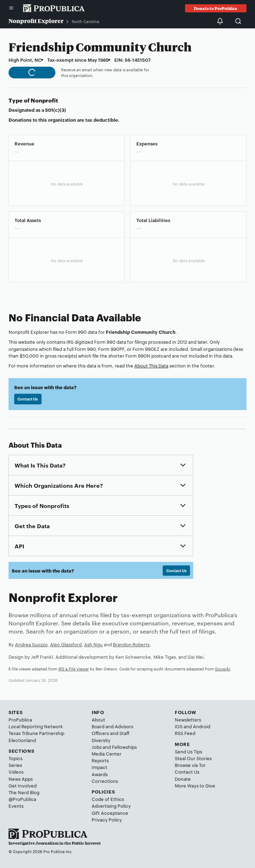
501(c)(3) (56, 110)
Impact (99, 767)
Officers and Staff (110, 733)
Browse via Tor (190, 765)
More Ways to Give (195, 785)
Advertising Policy (111, 806)
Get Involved (23, 785)
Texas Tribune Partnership (36, 733)
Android (202, 726)
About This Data (151, 365)
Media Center (107, 753)
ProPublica (20, 719)
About (98, 719)
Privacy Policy (107, 819)
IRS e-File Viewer (74, 669)
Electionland (22, 740)
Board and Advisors (112, 726)
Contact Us (28, 399)
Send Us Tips (188, 751)
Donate (183, 779)
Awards (100, 774)
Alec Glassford (66, 644)
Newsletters (188, 719)
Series (15, 765)
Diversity (101, 740)
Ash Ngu (93, 644)
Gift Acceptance (110, 813)
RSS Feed (185, 733)
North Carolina (85, 21)
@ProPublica (22, 799)
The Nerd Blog (24, 792)
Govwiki (223, 669)
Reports (100, 760)
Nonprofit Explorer (36, 21)
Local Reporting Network (36, 726)
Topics (15, 758)
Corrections (105, 781)
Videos (16, 772)
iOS (179, 726)
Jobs (97, 747)
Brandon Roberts (131, 644)
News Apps (21, 779)
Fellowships (124, 747)
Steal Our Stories (193, 758)
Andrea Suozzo (31, 644)
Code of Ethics (108, 799)
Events (16, 806)
